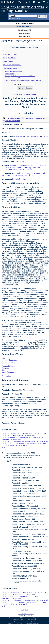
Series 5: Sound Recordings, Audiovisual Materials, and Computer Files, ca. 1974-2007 (24, 444)
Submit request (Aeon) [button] (12, 118)
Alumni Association (30, 40)
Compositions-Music (25, 166)
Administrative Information (12, 65)
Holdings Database (15, 11)
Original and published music (13, 72)
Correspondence (10, 74)
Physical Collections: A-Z (24, 27)
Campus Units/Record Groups (24, 23)
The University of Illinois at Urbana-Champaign (29, 623)
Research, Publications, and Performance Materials (20, 76)
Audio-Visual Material (25, 173)
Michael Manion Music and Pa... (11, 42)
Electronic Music (16, 168)
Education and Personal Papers (14, 78)
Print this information (11, 121)
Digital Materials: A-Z (24, 30)
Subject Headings (24, 33)
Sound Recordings (26, 175)
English (15, 179)
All (3, 447)
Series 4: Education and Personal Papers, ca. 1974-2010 (25, 441)
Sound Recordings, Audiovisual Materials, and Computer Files (23, 80)
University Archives (7, 40)
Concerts (5, 168)
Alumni (41, 40)
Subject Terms (8, 61)
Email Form (29, 615)
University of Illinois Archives (22, 7)
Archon (23, 622)
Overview (6, 51)
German (22, 179)
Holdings (19, 40)
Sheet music (12, 175)
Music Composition (9, 372)
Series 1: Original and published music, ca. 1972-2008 (24, 433)
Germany (28, 168)
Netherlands (17, 169)
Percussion (28, 169)
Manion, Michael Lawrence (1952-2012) (32, 136)
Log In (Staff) (25, 610)
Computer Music (40, 166)
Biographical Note (9, 58)
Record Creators (24, 37)
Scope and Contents (10, 54)
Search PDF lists (14, 19)
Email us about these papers (25, 94)
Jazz (34, 168)
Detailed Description (10, 68)
